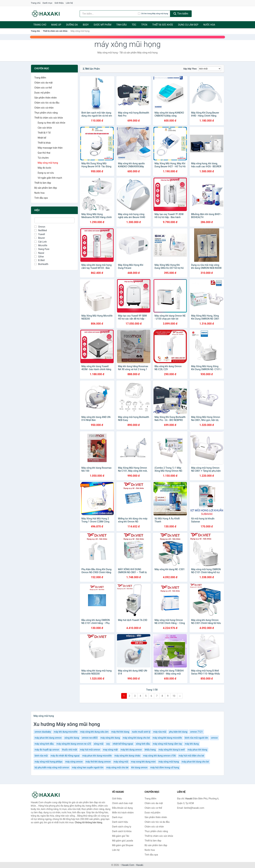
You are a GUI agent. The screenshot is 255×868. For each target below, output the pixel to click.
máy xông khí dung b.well (172, 750)
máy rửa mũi (160, 732)
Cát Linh (40, 242)
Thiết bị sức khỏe (163, 25)
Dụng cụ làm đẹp (188, 25)
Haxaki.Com (128, 865)
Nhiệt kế (42, 138)
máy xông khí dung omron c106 (159, 756)
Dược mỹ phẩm (102, 25)
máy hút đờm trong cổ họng (165, 767)
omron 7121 (196, 732)
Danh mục (48, 3)
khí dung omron (139, 767)
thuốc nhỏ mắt (69, 750)
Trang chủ (36, 3)
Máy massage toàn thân (50, 148)
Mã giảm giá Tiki (121, 836)
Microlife (41, 245)
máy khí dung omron (131, 750)
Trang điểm (40, 78)
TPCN (144, 25)
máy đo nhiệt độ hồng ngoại (65, 756)
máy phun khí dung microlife (97, 756)
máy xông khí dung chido (127, 756)
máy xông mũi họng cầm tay (167, 744)
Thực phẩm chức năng (46, 113)
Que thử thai (44, 153)
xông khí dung (72, 738)
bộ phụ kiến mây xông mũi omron (52, 767)
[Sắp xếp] (210, 69)
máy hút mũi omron (90, 750)
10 (174, 696)
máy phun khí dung (197, 750)
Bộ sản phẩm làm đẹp (46, 188)
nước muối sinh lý (141, 732)
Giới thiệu (59, 3)
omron (214, 738)
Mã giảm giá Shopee (123, 845)
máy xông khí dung (110, 738)
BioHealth (41, 264)
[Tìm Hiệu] (54, 220)
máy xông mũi (121, 762)
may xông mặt (110, 750)
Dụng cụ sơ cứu (46, 173)
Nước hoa (209, 25)
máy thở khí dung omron (98, 762)
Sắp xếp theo (190, 69)
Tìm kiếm (181, 14)
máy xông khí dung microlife (167, 738)
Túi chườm (43, 158)
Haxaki (140, 865)
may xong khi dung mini (143, 762)
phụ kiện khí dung (178, 732)
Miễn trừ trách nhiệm (123, 813)
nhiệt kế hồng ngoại (123, 744)
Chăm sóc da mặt (43, 83)
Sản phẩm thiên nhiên (45, 98)
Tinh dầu (122, 25)
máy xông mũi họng (169, 762)
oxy (108, 744)
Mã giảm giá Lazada (123, 841)
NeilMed (41, 230)
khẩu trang (150, 750)
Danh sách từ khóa (122, 831)
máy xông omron (74, 762)
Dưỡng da (72, 25)
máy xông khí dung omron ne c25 (74, 744)
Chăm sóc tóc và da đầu (47, 103)
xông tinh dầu (143, 744)
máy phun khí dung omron (48, 738)
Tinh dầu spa (41, 198)
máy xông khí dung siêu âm (94, 732)
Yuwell (40, 234)
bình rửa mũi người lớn (196, 738)
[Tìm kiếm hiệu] (109, 14)
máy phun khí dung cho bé (195, 762)
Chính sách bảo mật (122, 803)
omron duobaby (43, 732)
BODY (86, 25)
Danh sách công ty (122, 827)
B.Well (39, 260)
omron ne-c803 (90, 738)
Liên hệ (69, 3)
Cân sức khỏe (45, 128)
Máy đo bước (44, 168)
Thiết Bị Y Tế (44, 133)
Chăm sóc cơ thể (43, 88)
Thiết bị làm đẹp (43, 183)
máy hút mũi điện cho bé (191, 756)
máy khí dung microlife (66, 732)
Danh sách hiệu (120, 822)
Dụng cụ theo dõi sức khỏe (51, 123)
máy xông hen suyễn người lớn (88, 767)
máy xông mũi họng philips (48, 762)
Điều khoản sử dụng (122, 808)
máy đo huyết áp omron (47, 750)
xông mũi (99, 744)
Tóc (134, 25)
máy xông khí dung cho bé (136, 738)
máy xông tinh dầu (44, 744)
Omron (40, 227)
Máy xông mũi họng (48, 163)
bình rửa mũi (41, 756)
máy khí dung (192, 744)
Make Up (56, 25)
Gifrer (39, 257)
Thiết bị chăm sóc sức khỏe (55, 31)
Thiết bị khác (44, 143)
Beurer (40, 238)
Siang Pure (42, 249)
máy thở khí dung (120, 732)
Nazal (39, 253)
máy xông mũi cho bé (117, 767)
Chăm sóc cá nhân (44, 108)
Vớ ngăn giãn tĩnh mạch (50, 178)
